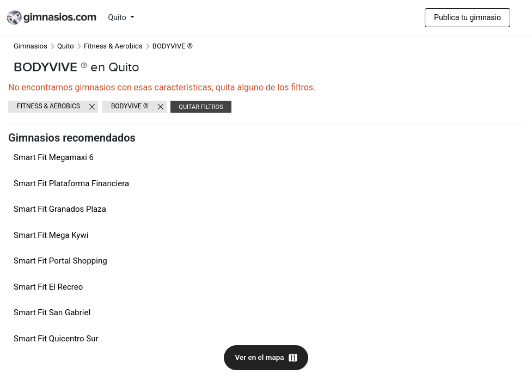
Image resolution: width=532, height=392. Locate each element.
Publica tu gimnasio (467, 17)
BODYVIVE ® (130, 106)
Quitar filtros (201, 107)
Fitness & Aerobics (113, 46)
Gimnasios (30, 46)
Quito (118, 17)
